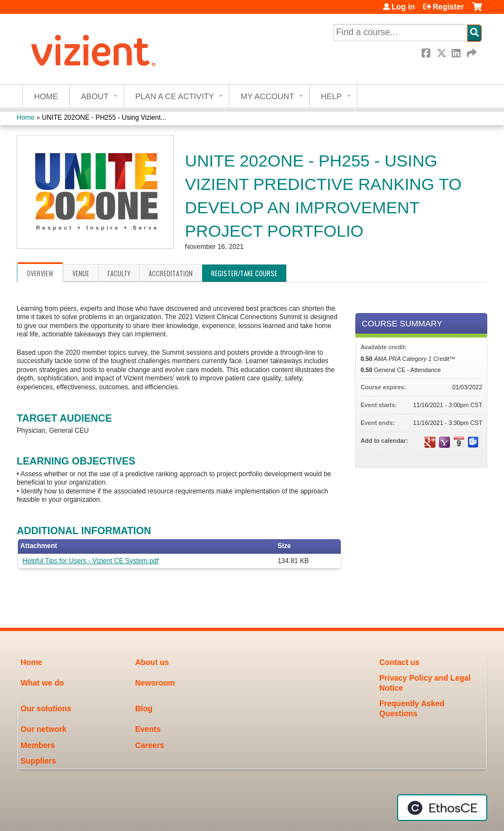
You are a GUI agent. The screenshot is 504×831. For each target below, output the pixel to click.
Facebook (427, 53)
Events (148, 729)
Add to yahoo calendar (444, 442)
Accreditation (171, 273)
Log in (403, 7)
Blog (144, 708)
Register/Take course (244, 273)
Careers (150, 745)
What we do (42, 683)
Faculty (119, 273)
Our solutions (46, 708)
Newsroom (155, 683)
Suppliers (38, 761)
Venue (81, 273)
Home (46, 96)
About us (152, 662)
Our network (43, 729)
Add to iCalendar (459, 442)
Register (448, 7)
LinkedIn (457, 53)
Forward (472, 53)
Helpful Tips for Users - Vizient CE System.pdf (90, 561)
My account (267, 96)
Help (331, 96)
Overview (40, 273)
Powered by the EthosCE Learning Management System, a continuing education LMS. (442, 808)
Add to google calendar (430, 442)
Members (38, 745)
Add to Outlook (473, 442)
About (95, 96)
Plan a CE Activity (175, 96)
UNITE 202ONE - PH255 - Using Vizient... (104, 118)
